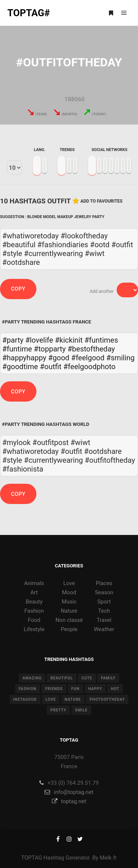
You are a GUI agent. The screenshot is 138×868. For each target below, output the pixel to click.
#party (13, 340)
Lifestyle (34, 629)
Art (34, 592)
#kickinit (69, 340)
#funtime (17, 349)
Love (69, 583)
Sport (104, 602)
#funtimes (101, 340)
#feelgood (88, 358)
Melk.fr (108, 858)
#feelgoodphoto (89, 367)
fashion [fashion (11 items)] (28, 689)
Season (104, 592)
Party (98, 217)
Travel (104, 620)
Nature (69, 611)
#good (59, 358)
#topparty (50, 349)
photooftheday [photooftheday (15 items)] (107, 699)
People (69, 629)
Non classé (69, 620)
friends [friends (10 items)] (54, 689)
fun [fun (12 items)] (75, 689)
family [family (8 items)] (108, 678)
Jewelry (82, 217)
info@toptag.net (69, 792)
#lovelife (39, 340)
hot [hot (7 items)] (115, 689)
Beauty (34, 602)
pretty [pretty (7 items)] (58, 710)
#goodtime (20, 367)
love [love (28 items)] (51, 699)
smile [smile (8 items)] (81, 710)
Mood (69, 592)
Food (34, 620)
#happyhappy (24, 358)
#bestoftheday (91, 349)
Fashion (34, 611)
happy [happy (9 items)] (95, 689)
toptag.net (69, 801)
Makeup (65, 217)
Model (50, 217)
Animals (34, 583)
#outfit (51, 367)
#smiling (121, 358)
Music (69, 602)
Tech (104, 611)
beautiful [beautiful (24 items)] (62, 678)
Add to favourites (101, 201)
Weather (104, 629)
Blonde (35, 217)
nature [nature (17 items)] (73, 699)
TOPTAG (32, 858)
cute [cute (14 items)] (87, 678)
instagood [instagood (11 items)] (25, 699)
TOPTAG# (29, 13)
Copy (18, 289)
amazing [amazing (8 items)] (32, 678)
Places (104, 583)
